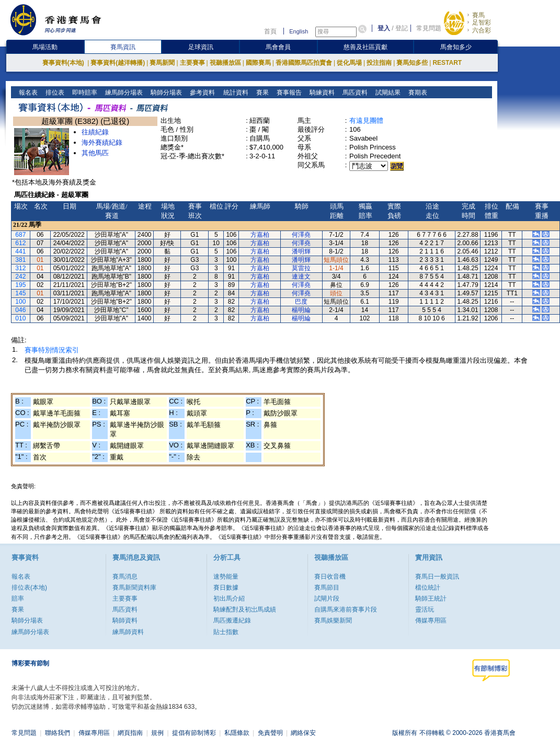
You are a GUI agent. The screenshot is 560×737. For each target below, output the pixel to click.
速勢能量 (226, 577)
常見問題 (429, 28)
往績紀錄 (95, 132)
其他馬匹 (95, 153)
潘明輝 (301, 251)
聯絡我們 (58, 733)
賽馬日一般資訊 (437, 577)
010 (20, 318)
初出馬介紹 (229, 598)
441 (20, 251)
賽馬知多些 (412, 63)
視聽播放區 (225, 63)
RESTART (447, 63)
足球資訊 (201, 47)
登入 (384, 28)
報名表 (27, 93)
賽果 (261, 93)
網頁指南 (130, 733)
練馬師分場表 (123, 93)
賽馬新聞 (162, 63)
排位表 (54, 93)
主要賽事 (192, 63)
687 (20, 235)
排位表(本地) (29, 588)
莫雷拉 (301, 268)
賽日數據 (226, 588)
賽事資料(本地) (64, 63)
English (299, 31)
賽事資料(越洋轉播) (118, 63)
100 (20, 302)
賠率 (18, 598)
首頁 (270, 31)
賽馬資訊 (123, 47)
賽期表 (416, 93)
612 (20, 243)
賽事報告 (288, 93)
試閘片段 (327, 598)
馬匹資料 (354, 93)
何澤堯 (301, 235)
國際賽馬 (258, 63)
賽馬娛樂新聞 (333, 620)
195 (20, 285)
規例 (157, 733)
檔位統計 (428, 588)
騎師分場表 (165, 93)
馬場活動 (45, 47)
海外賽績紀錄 (102, 142)
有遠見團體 (366, 120)
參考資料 (202, 93)
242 (20, 277)
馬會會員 (278, 47)
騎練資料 (321, 93)
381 (20, 260)
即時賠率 (84, 93)
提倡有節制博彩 (194, 733)
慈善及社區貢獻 (365, 47)
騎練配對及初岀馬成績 (245, 609)
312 (20, 268)
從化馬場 (349, 63)
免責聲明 (270, 733)
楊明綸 (301, 310)
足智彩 (482, 22)
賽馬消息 (125, 577)
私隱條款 (237, 733)
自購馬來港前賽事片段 (346, 609)
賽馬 (478, 15)
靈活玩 (425, 609)
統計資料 (235, 93)
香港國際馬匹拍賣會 (304, 63)
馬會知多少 (456, 47)
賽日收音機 (330, 577)
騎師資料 (125, 620)
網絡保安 (303, 733)
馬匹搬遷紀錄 (232, 620)
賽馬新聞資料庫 (134, 588)
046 (20, 310)
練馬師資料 (128, 632)
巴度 (301, 302)
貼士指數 (226, 632)
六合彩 (482, 30)
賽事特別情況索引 (52, 350)
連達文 (301, 277)
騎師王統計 (431, 598)
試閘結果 (387, 93)
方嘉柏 (260, 235)
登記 (402, 28)
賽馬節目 (327, 588)
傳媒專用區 (431, 620)
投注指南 (379, 63)
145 (20, 293)
